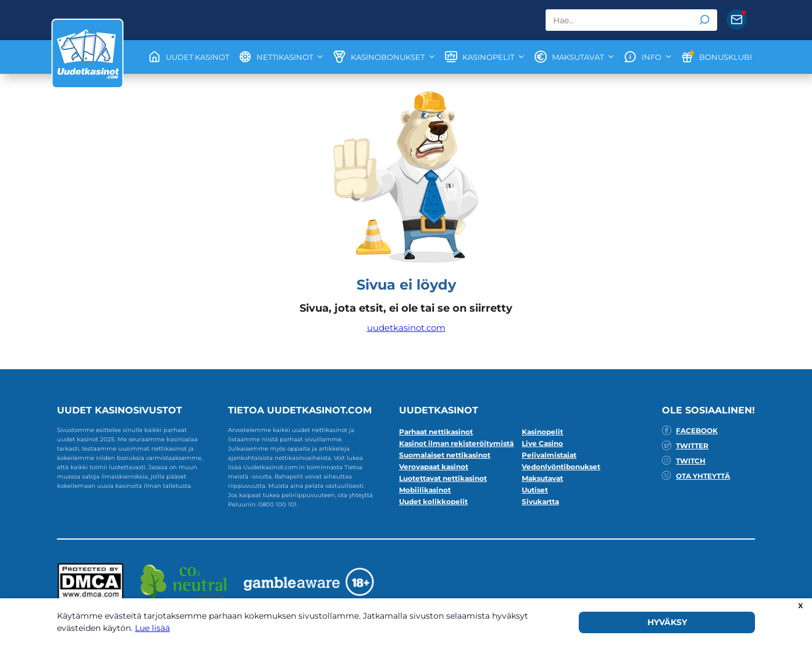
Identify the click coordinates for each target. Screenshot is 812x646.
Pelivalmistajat (549, 455)
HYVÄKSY (667, 622)
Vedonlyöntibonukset (561, 467)
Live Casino (542, 443)
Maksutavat (542, 478)
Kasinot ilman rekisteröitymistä (456, 443)
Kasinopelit (542, 432)
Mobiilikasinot (425, 490)
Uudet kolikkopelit (433, 502)
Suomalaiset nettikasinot (445, 455)
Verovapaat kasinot (434, 467)
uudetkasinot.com (406, 328)
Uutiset (535, 490)
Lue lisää (152, 628)
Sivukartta (540, 502)
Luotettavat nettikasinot (443, 478)
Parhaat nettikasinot (436, 432)
